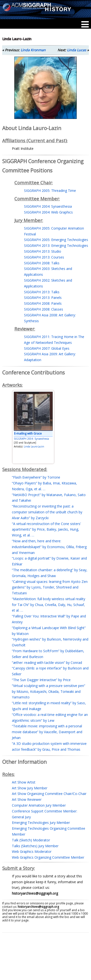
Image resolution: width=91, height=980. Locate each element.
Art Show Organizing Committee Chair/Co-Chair (49, 794)
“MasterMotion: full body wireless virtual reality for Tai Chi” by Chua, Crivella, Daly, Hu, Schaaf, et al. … (49, 605)
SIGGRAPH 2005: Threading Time (50, 191)
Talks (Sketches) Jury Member (35, 846)
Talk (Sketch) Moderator (31, 840)
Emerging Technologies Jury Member (41, 823)
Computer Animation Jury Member (39, 805)
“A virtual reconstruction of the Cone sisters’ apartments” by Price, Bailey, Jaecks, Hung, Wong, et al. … (46, 530)
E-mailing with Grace (28, 433)
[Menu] (85, 24)
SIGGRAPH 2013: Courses (44, 257)
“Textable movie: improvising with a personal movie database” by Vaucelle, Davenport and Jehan (47, 732)
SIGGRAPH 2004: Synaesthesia (48, 206)
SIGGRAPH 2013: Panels (43, 298)
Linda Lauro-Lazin (34, 446)
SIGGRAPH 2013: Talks (42, 292)
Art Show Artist (24, 782)
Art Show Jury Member (30, 788)
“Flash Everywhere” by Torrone (36, 477)
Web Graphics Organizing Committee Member (48, 857)
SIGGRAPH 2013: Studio (43, 251)
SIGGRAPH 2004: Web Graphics (48, 212)
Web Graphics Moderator (32, 851)
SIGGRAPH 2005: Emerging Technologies (56, 240)
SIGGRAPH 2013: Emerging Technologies (56, 245)
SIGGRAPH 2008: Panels (43, 303)
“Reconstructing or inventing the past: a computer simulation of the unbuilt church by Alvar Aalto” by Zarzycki (47, 512)
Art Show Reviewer (27, 799)
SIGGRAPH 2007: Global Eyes (47, 348)
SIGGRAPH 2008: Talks (42, 263)
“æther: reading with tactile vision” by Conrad (47, 663)
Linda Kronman (33, 50)
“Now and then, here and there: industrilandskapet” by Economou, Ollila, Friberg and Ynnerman (49, 547)
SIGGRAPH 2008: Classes (44, 309)
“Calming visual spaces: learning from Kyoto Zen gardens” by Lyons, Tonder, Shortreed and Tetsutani (50, 587)
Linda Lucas (77, 50)
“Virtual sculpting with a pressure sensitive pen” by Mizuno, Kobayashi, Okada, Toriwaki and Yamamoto (49, 691)
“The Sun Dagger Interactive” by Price (41, 680)
